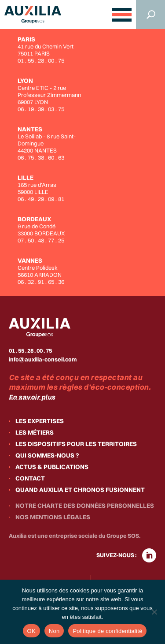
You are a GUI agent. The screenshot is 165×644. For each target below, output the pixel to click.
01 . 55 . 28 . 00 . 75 (41, 60)
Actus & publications (52, 467)
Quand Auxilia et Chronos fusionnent (80, 490)
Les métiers (35, 432)
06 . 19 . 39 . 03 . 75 (41, 109)
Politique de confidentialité (107, 631)
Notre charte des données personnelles (85, 506)
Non (54, 631)
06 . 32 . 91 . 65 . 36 (41, 282)
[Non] (154, 612)
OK (31, 631)
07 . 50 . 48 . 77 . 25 (41, 240)
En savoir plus (32, 397)
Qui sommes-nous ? (47, 455)
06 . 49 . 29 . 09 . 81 (41, 199)
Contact (30, 478)
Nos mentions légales (53, 517)
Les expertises (40, 421)
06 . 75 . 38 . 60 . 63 (41, 157)
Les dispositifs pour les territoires (76, 444)
